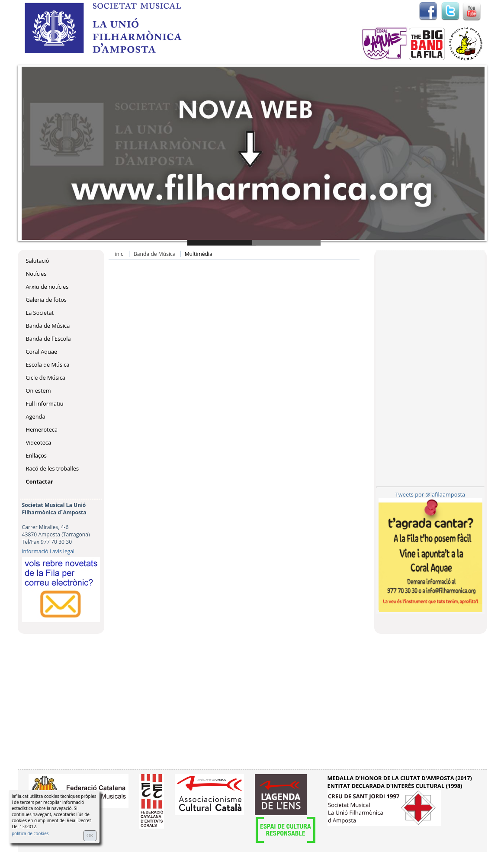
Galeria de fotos (46, 300)
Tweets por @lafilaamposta (430, 494)
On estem (39, 390)
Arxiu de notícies (47, 287)
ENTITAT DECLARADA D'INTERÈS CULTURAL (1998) (395, 786)
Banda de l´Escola (48, 339)
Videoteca (39, 442)
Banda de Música (48, 326)
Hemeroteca (42, 429)
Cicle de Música (46, 378)
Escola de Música (48, 365)
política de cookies (30, 833)
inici (120, 254)
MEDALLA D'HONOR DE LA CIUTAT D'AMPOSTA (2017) (400, 778)
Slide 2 (286, 243)
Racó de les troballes (53, 468)
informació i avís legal (48, 551)
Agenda (36, 416)
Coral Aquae (42, 352)
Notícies (36, 274)
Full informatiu (45, 403)
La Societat (40, 313)
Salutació (38, 261)
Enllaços (36, 455)
